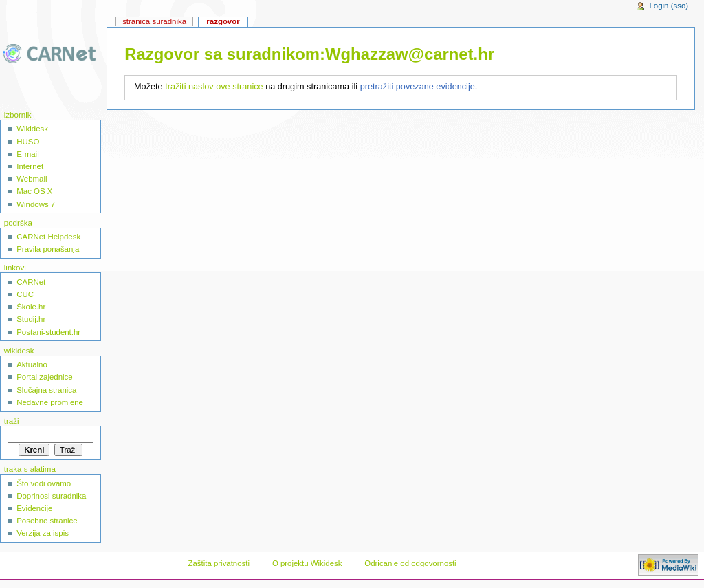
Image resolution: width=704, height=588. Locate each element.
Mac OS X (34, 191)
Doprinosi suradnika (51, 496)
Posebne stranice (47, 521)
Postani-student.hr (48, 332)
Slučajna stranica (46, 390)
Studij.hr (31, 319)
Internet (30, 166)
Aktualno (32, 364)
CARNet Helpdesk (48, 237)
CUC (25, 294)
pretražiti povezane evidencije (418, 87)
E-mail (27, 154)
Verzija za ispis (43, 533)
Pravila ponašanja (48, 249)
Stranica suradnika (154, 21)
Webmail (32, 179)
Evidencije (34, 508)
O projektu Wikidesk (307, 563)
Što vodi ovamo (44, 483)
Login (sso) (669, 6)
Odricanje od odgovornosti (410, 563)
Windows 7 (36, 204)
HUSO (28, 142)
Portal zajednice (45, 377)
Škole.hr (31, 307)
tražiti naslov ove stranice (214, 87)
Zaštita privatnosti (219, 563)
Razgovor (223, 21)
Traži (12, 421)
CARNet (31, 282)
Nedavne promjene (50, 402)
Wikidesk (32, 129)
